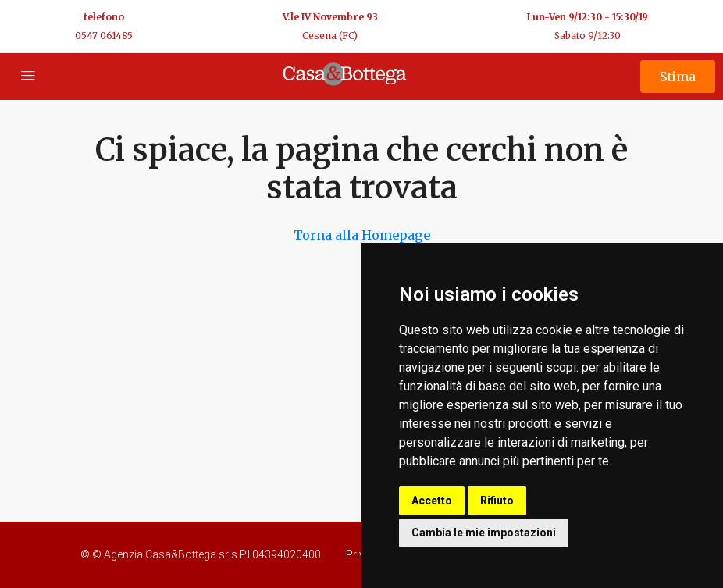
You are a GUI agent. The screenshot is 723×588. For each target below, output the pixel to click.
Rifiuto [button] (497, 501)
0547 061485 (104, 36)
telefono (104, 17)
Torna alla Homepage (362, 235)
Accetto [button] (432, 501)
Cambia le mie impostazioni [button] (484, 533)
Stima (678, 77)
